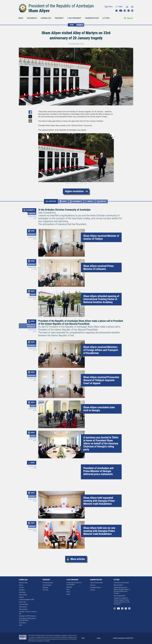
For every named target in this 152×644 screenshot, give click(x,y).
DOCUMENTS (32, 18)
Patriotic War (23, 602)
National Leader (23, 583)
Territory (21, 587)
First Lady (45, 590)
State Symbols (23, 595)
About (99, 638)
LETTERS (106, 18)
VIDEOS (90, 201)
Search (130, 18)
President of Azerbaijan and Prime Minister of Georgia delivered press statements (98, 471)
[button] (40, 158)
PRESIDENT (59, 18)
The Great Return (24, 604)
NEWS (21, 18)
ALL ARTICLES (51, 201)
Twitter (129, 11)
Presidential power (48, 583)
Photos (68, 592)
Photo (110, 7)
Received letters (118, 585)
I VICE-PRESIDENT (74, 18)
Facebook (125, 11)
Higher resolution (74, 191)
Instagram (117, 11)
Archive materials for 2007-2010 (123, 638)
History (21, 585)
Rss (132, 11)
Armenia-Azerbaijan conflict (27, 600)
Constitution (22, 592)
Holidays (21, 597)
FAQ (83, 638)
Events (80, 25)
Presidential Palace (95, 587)
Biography (46, 587)
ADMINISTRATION (92, 18)
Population (22, 590)
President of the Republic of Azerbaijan (61, 6)
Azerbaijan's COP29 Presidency (28, 616)
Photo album (22, 623)
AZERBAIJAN (46, 18)
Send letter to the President (121, 583)
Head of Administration (97, 583)
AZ (127, 7)
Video (120, 7)
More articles (78, 559)
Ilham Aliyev (39, 11)
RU (132, 7)
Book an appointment (120, 596)
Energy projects (23, 609)
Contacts (93, 590)
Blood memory (23, 607)
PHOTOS (103, 201)
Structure (93, 585)
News (68, 589)
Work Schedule (47, 585)
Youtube (121, 11)
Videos (68, 594)
